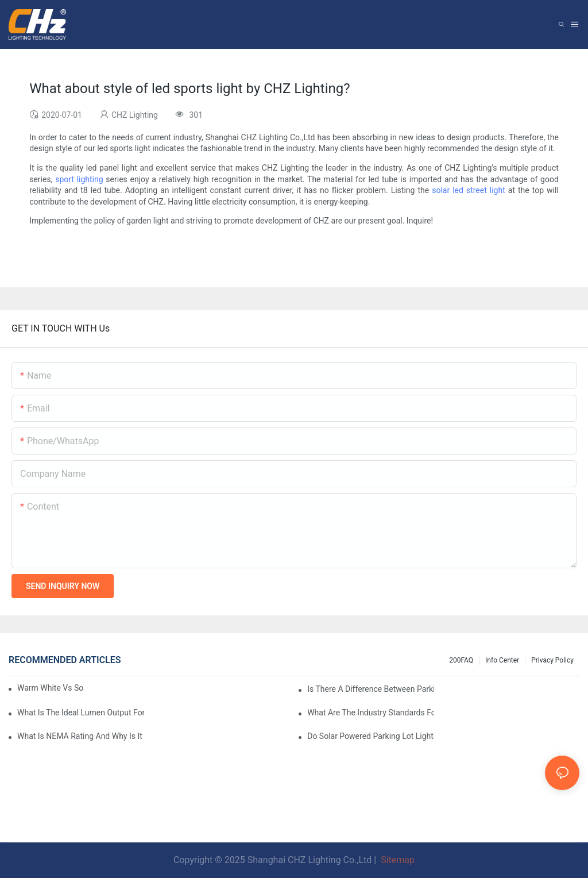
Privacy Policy (552, 660)
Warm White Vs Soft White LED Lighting (50, 688)
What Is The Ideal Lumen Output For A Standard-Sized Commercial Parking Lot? (81, 713)
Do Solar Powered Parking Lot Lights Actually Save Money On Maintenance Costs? (371, 736)
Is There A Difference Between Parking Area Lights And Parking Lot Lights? (371, 689)
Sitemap (396, 860)
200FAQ (461, 660)
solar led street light (469, 190)
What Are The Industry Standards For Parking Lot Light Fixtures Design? (371, 713)
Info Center (502, 660)
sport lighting (79, 179)
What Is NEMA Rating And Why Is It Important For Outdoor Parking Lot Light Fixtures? (81, 736)
